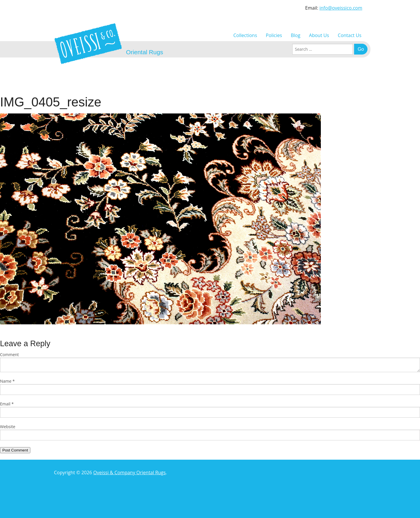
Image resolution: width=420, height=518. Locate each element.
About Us (319, 35)
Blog (296, 35)
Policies (274, 35)
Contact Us (350, 35)
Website (8, 427)
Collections (245, 35)
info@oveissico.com (341, 8)
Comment (9, 355)
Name (7, 381)
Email (7, 404)
